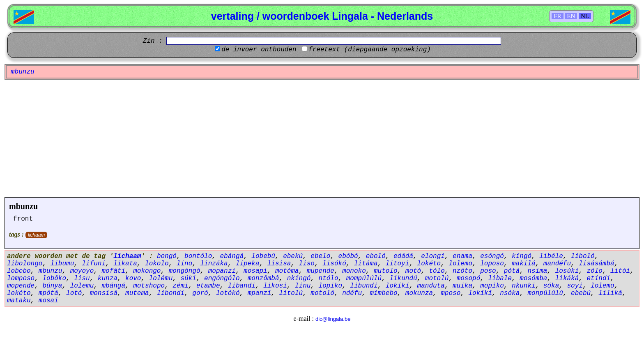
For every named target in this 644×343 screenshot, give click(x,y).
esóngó (492, 256)
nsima (537, 271)
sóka (551, 286)
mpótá (48, 293)
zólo (594, 271)
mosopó (469, 279)
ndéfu (352, 293)
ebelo (320, 256)
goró (200, 293)
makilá (524, 264)
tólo (437, 271)
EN (571, 16)
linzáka (214, 264)
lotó (74, 293)
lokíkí (398, 286)
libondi (171, 293)
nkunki (524, 286)
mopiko (492, 286)
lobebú (263, 256)
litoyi (398, 264)
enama (462, 256)
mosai (48, 301)
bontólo (198, 256)
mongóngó (185, 271)
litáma (366, 264)
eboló (376, 256)
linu (303, 286)
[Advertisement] (322, 138)
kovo (133, 279)
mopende (21, 286)
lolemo (460, 264)
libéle (551, 256)
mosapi (255, 271)
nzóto (462, 271)
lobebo (19, 271)
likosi (275, 286)
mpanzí (260, 293)
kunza (108, 279)
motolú (437, 279)
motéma (287, 271)
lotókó (228, 293)
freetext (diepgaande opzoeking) (370, 50)
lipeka (248, 264)
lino (184, 264)
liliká (610, 293)
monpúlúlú (545, 293)
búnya (52, 286)
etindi (598, 279)
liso (307, 264)
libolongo (25, 264)
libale (500, 279)
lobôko (54, 279)
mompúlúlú (364, 279)
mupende (321, 271)
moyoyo (82, 271)
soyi (575, 286)
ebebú (581, 293)
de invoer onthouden (259, 50)
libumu (62, 264)
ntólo (329, 279)
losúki (567, 271)
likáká (567, 279)
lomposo (21, 279)
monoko (354, 271)
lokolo (157, 264)
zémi (180, 286)
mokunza (419, 293)
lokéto (429, 264)
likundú (403, 279)
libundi (364, 286)
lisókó (334, 264)
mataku (19, 301)
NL (585, 16)
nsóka (510, 293)
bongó (167, 256)
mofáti (113, 271)
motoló (322, 293)
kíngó (522, 256)
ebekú (293, 256)
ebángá (232, 256)
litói (620, 271)
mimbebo (383, 293)
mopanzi (222, 271)
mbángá (113, 286)
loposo (492, 264)
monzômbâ (263, 279)
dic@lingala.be (333, 319)
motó (413, 271)
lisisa (279, 264)
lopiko (331, 286)
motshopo (149, 286)
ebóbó (348, 256)
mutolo (386, 271)
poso (488, 271)
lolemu (82, 286)
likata (125, 264)
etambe (208, 286)
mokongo (147, 271)
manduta (431, 286)
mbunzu (23, 206)
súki (188, 279)
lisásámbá (596, 264)
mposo (451, 293)
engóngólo (222, 279)
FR (557, 16)
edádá (403, 256)
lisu (82, 279)
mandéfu (557, 264)
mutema (137, 293)
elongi (433, 256)
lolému (161, 279)
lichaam (36, 235)
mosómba (533, 279)
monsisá (104, 293)
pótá (512, 271)
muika (462, 286)
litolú (291, 293)
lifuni (94, 264)
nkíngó (299, 279)
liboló (583, 256)
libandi (242, 286)
